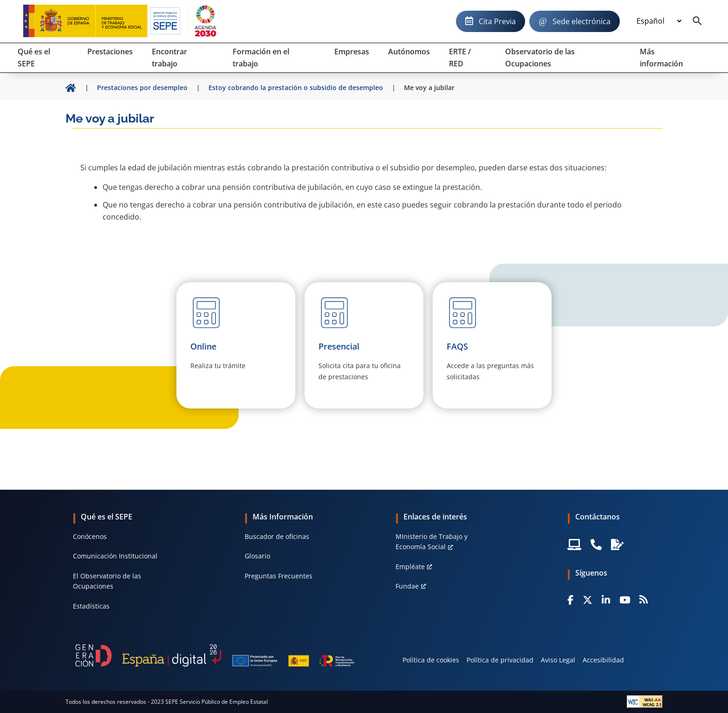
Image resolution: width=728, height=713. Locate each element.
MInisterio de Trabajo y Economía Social (432, 541)
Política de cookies (431, 660)
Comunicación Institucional (115, 556)
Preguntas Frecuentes (279, 576)
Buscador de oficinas (277, 536)
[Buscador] (697, 21)
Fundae (407, 586)
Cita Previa (497, 21)
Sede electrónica (582, 21)
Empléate (410, 567)
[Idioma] (659, 21)
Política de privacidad (500, 660)
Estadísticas (91, 606)
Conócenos (90, 536)
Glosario (257, 556)
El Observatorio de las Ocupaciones (107, 581)
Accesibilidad (603, 660)
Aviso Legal (558, 660)
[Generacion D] (215, 655)
